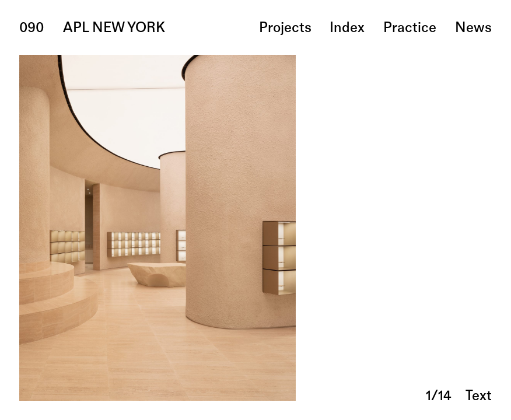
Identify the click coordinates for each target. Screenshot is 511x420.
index (347, 29)
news (473, 29)
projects (285, 29)
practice (410, 29)
